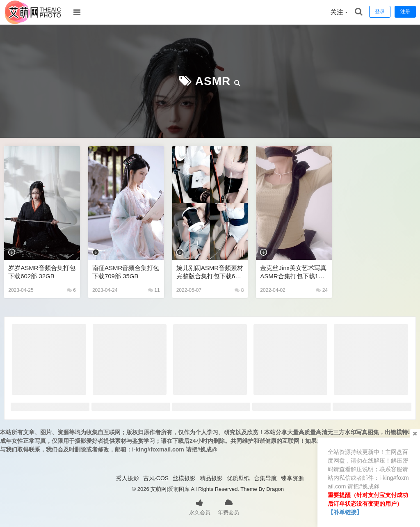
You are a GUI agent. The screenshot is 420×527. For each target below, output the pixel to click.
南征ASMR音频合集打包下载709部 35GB (126, 272)
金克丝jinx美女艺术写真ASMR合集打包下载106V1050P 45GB (293, 272)
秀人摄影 (128, 478)
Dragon (275, 489)
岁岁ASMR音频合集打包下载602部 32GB (42, 272)
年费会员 (228, 506)
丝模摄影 (184, 478)
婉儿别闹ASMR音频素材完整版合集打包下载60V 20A (210, 272)
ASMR (213, 81)
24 (322, 290)
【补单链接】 (345, 512)
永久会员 (200, 506)
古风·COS (156, 478)
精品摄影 (211, 478)
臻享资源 (292, 478)
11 (154, 290)
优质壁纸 (238, 478)
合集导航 (265, 478)
